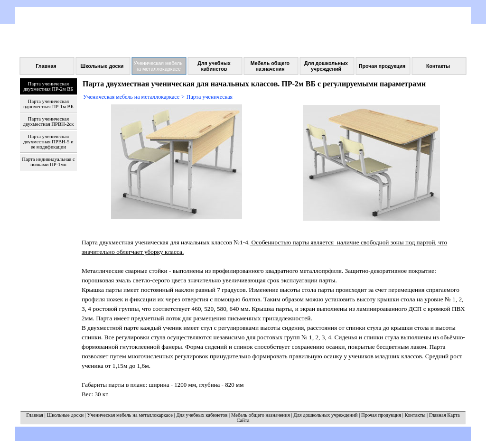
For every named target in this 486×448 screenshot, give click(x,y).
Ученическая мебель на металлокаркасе (131, 97)
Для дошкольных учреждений (325, 415)
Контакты (415, 415)
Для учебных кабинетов (202, 415)
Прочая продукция (381, 415)
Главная (35, 415)
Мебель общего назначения (261, 415)
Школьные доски (65, 415)
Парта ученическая (210, 97)
